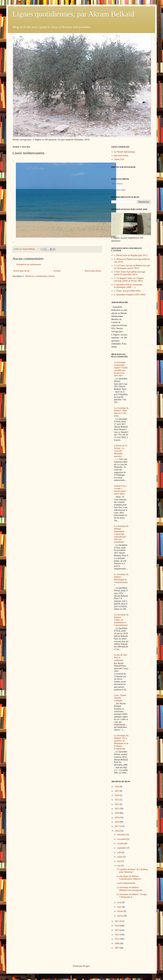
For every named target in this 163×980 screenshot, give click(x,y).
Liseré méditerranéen (126, 883)
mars (120, 907)
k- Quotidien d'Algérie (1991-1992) (130, 295)
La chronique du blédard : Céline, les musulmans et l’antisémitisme (121, 620)
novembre (122, 839)
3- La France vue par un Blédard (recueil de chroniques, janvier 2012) (132, 267)
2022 (117, 804)
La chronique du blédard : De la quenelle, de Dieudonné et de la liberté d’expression (121, 742)
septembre (122, 848)
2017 (117, 826)
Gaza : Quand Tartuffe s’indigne (120, 698)
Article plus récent (21, 271)
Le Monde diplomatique (125, 152)
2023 (117, 800)
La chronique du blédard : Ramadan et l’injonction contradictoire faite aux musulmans (121, 534)
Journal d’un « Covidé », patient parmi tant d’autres (120, 490)
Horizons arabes (121, 156)
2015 (117, 921)
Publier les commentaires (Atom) (40, 276)
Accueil (57, 271)
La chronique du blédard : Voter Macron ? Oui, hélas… (121, 412)
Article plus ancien (93, 271)
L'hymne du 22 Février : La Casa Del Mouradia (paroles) (121, 451)
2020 (117, 813)
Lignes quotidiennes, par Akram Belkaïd (73, 14)
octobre (121, 844)
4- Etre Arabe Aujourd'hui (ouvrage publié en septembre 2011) (130, 273)
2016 (117, 831)
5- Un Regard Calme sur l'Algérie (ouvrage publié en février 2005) (129, 280)
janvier (121, 916)
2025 (117, 791)
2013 (117, 930)
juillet (120, 857)
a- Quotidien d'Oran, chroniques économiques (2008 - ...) (128, 286)
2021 (117, 809)
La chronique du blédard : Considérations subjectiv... (130, 878)
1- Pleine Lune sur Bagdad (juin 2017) (131, 255)
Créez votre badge (118, 190)
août (119, 852)
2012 (117, 935)
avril (120, 902)
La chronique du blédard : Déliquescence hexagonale (130, 889)
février (120, 911)
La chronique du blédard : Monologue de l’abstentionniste (121, 580)
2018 (117, 822)
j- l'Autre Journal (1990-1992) (127, 291)
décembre (122, 835)
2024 (117, 795)
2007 (117, 948)
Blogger (86, 966)
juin (119, 861)
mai (119, 866)
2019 (117, 818)
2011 (117, 939)
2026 (117, 787)
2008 (117, 943)
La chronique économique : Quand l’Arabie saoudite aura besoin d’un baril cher (121, 369)
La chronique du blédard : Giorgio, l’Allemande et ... (132, 896)
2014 (117, 926)
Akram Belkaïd (117, 184)
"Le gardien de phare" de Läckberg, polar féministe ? (132, 871)
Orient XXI (119, 159)
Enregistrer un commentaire (29, 264)
